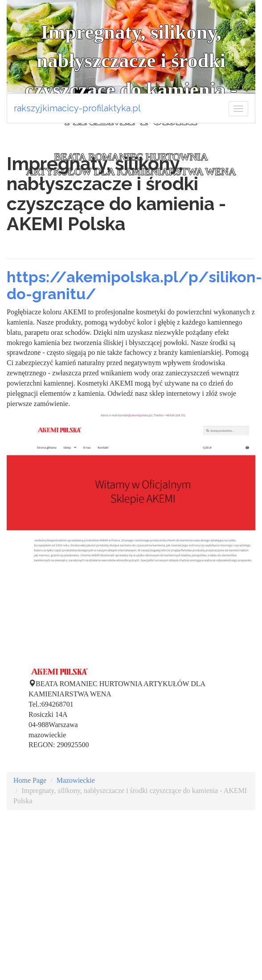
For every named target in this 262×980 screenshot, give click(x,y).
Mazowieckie (76, 780)
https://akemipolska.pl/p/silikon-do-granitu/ (134, 285)
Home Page (30, 780)
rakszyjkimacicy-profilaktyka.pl (77, 108)
